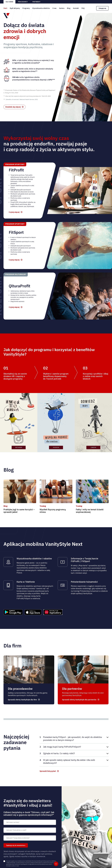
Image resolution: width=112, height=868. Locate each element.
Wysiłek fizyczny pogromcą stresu (53, 511)
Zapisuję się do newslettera (16, 845)
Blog (69, 8)
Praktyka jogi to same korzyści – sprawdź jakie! (19, 511)
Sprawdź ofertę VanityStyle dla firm (22, 700)
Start (5, 8)
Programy (26, 8)
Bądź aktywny (15, 8)
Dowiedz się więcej (13, 107)
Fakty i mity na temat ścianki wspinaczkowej (90, 511)
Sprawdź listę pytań (48, 771)
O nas (54, 8)
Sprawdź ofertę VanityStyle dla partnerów (79, 700)
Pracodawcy (23, 2)
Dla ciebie (9, 2)
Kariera (62, 8)
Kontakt (76, 8)
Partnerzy (36, 2)
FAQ (83, 8)
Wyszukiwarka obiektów (41, 8)
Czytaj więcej (14, 212)
